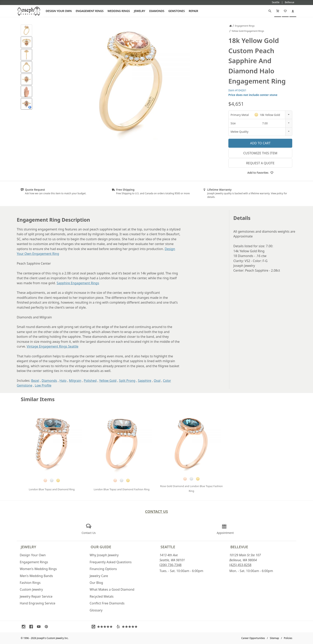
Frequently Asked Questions (111, 562)
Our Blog (96, 583)
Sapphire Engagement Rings (78, 283)
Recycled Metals (102, 596)
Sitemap (274, 638)
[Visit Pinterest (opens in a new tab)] (47, 627)
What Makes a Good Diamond (112, 589)
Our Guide (101, 547)
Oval (157, 381)
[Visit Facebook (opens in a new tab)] (32, 627)
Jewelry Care (99, 576)
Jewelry (140, 11)
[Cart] (278, 11)
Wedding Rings (119, 11)
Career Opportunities (253, 638)
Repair (194, 11)
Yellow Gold (108, 381)
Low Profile (43, 385)
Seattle (168, 547)
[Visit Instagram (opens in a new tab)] (25, 627)
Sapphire (145, 381)
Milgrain (75, 381)
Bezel (35, 381)
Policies (288, 638)
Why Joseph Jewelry (104, 555)
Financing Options (103, 569)
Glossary (96, 610)
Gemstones (176, 11)
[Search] (270, 11)
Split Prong (127, 381)
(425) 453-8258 (240, 565)
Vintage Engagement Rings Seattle (53, 346)
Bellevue (239, 547)
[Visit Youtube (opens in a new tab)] (40, 627)
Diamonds (157, 11)
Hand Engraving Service (38, 603)
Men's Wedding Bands (36, 576)
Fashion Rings (30, 583)
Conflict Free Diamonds (107, 603)
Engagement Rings (90, 11)
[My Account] (293, 11)
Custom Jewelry (31, 589)
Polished (90, 381)
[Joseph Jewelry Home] (231, 26)
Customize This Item (260, 153)
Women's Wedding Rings (38, 569)
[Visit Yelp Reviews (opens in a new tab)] (128, 627)
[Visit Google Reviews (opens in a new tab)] (103, 627)
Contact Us (157, 511)
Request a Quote (260, 163)
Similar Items (38, 399)
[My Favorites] (285, 11)
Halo (63, 381)
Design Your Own (59, 11)
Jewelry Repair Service (36, 596)
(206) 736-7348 (170, 565)
